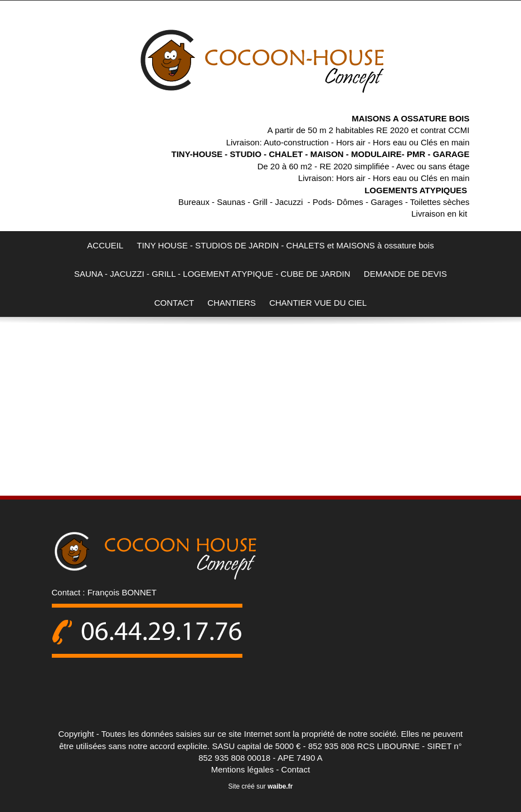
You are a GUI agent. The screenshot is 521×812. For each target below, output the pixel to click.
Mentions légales (243, 769)
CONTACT (174, 303)
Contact (296, 769)
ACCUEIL (105, 245)
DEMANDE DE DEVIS (405, 274)
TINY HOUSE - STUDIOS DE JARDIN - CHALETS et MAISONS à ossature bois (286, 245)
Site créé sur (260, 786)
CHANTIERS (232, 303)
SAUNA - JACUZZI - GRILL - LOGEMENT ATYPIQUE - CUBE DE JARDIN (212, 274)
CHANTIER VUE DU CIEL (318, 303)
